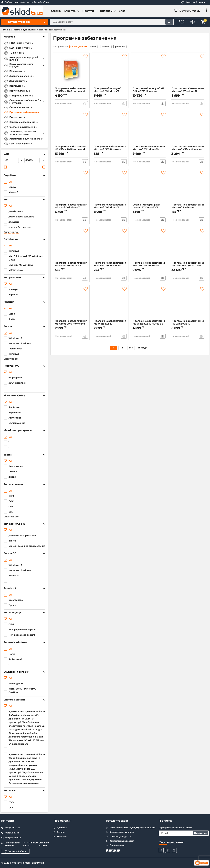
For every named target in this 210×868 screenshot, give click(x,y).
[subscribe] (184, 833)
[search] (111, 22)
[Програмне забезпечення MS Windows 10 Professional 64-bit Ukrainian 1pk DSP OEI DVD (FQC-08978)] (188, 304)
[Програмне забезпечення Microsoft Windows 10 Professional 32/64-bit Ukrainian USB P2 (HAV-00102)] (149, 130)
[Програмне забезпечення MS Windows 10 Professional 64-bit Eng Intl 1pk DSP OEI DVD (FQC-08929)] (110, 304)
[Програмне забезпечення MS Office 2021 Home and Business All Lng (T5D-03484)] (71, 130)
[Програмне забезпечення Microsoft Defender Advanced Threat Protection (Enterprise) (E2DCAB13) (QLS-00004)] (188, 188)
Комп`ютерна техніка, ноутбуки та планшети (132, 828)
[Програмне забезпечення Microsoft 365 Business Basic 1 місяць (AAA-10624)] (110, 246)
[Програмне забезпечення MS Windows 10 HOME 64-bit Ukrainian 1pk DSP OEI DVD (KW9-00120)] (149, 304)
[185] (11, 160)
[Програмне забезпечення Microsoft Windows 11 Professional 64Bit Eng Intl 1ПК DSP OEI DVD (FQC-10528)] (188, 71)
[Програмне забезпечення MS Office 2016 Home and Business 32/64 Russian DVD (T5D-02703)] (71, 304)
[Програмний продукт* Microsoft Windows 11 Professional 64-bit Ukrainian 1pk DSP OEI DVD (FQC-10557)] (110, 71)
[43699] (32, 160)
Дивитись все (11, 232)
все (131, 348)
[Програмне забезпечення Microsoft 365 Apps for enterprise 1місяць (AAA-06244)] (71, 246)
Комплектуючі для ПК (121, 836)
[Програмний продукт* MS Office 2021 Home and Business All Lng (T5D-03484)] (149, 71)
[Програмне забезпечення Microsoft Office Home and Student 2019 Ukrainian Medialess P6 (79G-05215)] (188, 130)
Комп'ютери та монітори (122, 832)
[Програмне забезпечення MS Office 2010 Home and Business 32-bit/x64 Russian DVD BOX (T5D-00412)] (71, 71)
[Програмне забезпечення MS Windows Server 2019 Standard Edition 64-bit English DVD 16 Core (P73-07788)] (188, 246)
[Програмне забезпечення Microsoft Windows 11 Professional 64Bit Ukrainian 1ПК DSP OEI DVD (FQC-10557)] (110, 188)
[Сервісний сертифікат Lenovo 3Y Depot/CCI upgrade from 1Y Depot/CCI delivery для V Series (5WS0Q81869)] (149, 188)
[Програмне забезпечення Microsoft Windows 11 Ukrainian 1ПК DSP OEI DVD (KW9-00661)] (71, 188)
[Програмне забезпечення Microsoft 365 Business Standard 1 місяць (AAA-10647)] (110, 130)
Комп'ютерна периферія (122, 841)
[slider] (5, 167)
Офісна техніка (117, 845)
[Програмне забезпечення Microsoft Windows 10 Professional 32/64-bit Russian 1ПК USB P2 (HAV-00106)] (149, 246)
